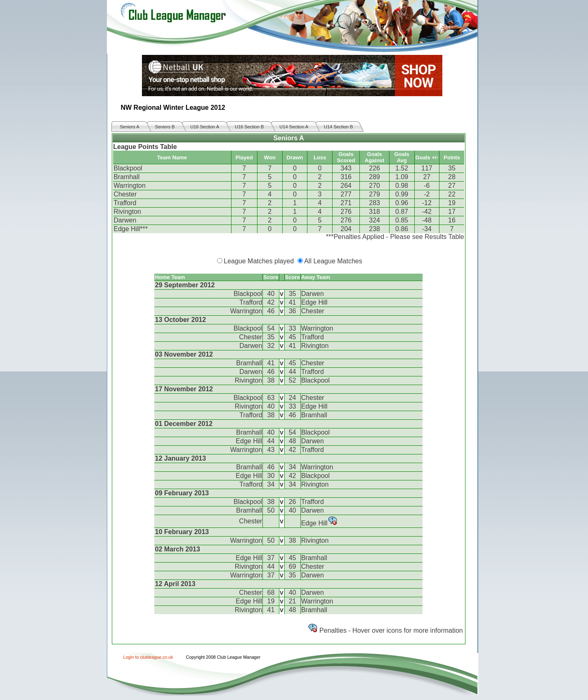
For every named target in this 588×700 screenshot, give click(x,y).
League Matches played (259, 261)
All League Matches (333, 261)
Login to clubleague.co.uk (148, 657)
